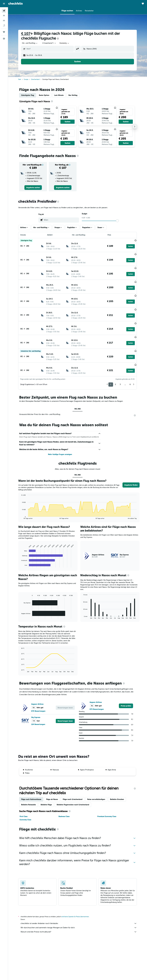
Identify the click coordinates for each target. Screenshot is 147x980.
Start (20, 79)
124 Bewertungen (38, 707)
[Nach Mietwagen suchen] (4, 20)
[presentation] (58, 39)
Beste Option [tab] (44, 95)
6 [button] (130, 368)
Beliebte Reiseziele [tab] (28, 788)
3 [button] (120, 368)
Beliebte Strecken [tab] (117, 782)
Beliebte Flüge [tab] (46, 788)
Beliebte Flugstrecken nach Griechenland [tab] (73, 788)
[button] (4, 4)
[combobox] (64, 43)
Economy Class (25, 803)
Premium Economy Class (107, 800)
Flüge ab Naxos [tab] (52, 782)
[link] (33, 188)
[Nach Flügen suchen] (4, 11)
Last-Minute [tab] (59, 95)
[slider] (117, 221)
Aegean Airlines (37, 687)
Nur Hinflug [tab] (73, 95)
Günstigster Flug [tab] (28, 95)
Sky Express (36, 700)
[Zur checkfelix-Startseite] (16, 3)
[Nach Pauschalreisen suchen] (4, 25)
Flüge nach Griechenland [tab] (73, 782)
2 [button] (115, 368)
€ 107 (26, 34)
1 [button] (111, 368)
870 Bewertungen (38, 694)
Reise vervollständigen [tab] (96, 782)
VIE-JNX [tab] (78, 392)
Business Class (64, 800)
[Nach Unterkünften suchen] (4, 16)
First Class (24, 800)
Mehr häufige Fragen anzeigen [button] (60, 438)
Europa (26, 79)
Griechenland (35, 79)
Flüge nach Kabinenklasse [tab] (31, 782)
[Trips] (4, 32)
